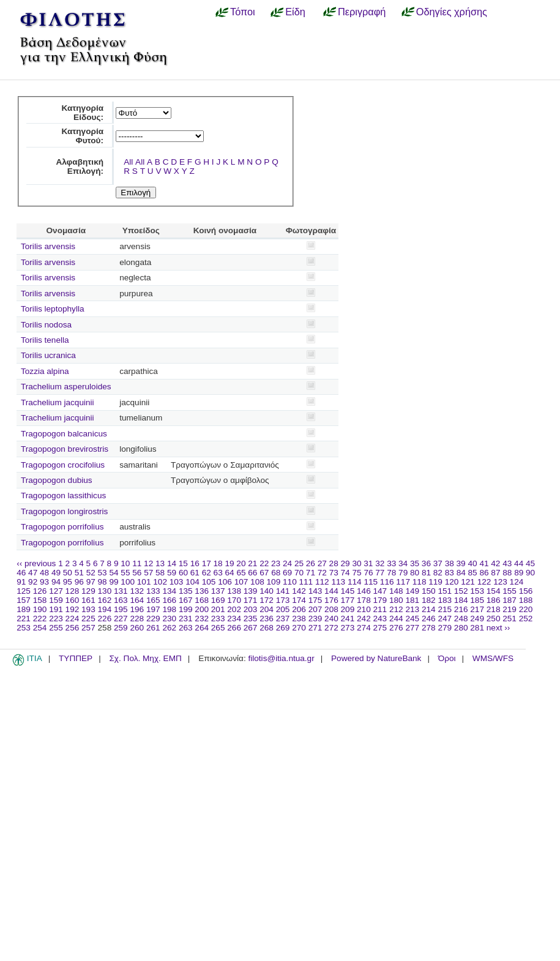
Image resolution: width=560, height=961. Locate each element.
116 (387, 582)
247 (445, 619)
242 (364, 619)
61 (195, 573)
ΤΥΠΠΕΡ (76, 658)
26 (311, 563)
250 (494, 619)
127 (56, 591)
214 (429, 609)
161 (88, 600)
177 (348, 600)
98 (103, 582)
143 (315, 591)
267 (251, 628)
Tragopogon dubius (57, 480)
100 (128, 582)
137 (218, 591)
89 (519, 573)
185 (477, 600)
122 (484, 582)
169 (218, 600)
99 (114, 582)
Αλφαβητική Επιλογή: (80, 166)
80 (415, 573)
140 (267, 591)
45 (530, 563)
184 (461, 600)
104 (192, 582)
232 (202, 619)
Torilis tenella (45, 340)
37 (438, 563)
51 (79, 573)
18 (218, 563)
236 (267, 619)
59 (172, 573)
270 (299, 628)
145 (348, 591)
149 (412, 591)
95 (68, 582)
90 (530, 573)
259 (121, 628)
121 (468, 582)
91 (21, 582)
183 (445, 600)
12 (148, 563)
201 (218, 609)
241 (348, 619)
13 (160, 563)
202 (234, 609)
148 (396, 591)
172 (267, 600)
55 (125, 573)
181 (412, 600)
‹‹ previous (36, 563)
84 (461, 573)
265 (218, 628)
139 (251, 591)
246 (429, 619)
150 (429, 591)
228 (137, 619)
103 (177, 582)
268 (267, 628)
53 (103, 573)
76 (368, 573)
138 (234, 591)
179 (380, 600)
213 (412, 609)
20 (241, 563)
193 (88, 609)
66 (252, 573)
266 (234, 628)
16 (195, 563)
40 (472, 563)
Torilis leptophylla (53, 309)
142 (299, 591)
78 (391, 573)
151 (445, 591)
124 (517, 582)
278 (429, 628)
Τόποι (243, 12)
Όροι (447, 658)
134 (169, 591)
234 (234, 619)
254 (40, 628)
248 (461, 619)
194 (105, 609)
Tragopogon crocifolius (63, 465)
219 (510, 609)
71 (311, 573)
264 (202, 628)
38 (450, 563)
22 (264, 563)
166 (169, 600)
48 (44, 573)
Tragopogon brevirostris (65, 449)
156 (526, 591)
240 (331, 619)
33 (391, 563)
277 (412, 628)
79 (403, 573)
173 (283, 600)
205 (283, 609)
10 (125, 563)
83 (450, 573)
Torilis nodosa (46, 325)
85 (473, 573)
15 (183, 563)
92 (33, 582)
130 (105, 591)
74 (345, 573)
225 (88, 619)
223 (56, 619)
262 (169, 628)
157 (24, 600)
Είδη (295, 12)
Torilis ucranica (48, 355)
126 (40, 591)
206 (299, 609)
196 (137, 609)
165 (153, 600)
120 (452, 582)
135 (186, 591)
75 (357, 573)
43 (507, 563)
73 (334, 573)
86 (484, 573)
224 (73, 619)
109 (274, 582)
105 (209, 582)
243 (380, 619)
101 (144, 582)
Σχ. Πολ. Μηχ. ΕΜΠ (145, 658)
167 (186, 600)
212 (396, 609)
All (128, 162)
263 (186, 628)
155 (510, 591)
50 (68, 573)
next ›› (498, 628)
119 (435, 582)
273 (348, 628)
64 (230, 573)
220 (526, 609)
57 (148, 573)
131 (121, 591)
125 (24, 591)
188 (526, 600)
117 (403, 582)
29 (345, 563)
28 (334, 563)
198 (169, 609)
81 (426, 573)
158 (40, 600)
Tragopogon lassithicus (63, 495)
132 (137, 591)
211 (380, 609)
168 (202, 600)
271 (315, 628)
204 (267, 609)
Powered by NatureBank (376, 658)
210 (364, 609)
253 (24, 628)
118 (420, 582)
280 (461, 628)
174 (299, 600)
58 (160, 573)
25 (299, 563)
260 (137, 628)
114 (355, 582)
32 (380, 563)
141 (283, 591)
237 (283, 619)
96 (79, 582)
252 (526, 619)
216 (461, 609)
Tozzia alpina (45, 371)
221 (24, 619)
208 (331, 609)
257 (88, 628)
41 (484, 563)
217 (477, 609)
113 (338, 582)
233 (218, 619)
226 (105, 619)
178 (364, 600)
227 (121, 619)
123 (500, 582)
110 (290, 582)
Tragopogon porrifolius (62, 527)
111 (306, 582)
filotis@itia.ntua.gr (281, 658)
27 (322, 563)
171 (251, 600)
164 (137, 600)
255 (56, 628)
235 (251, 619)
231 (186, 619)
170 (234, 600)
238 (299, 619)
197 (153, 609)
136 (202, 591)
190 (40, 609)
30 (357, 563)
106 (225, 582)
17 (207, 563)
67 (264, 573)
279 (445, 628)
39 (461, 563)
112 (322, 582)
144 (331, 591)
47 (33, 573)
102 (160, 582)
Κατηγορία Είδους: (82, 113)
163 (121, 600)
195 (121, 609)
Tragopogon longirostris (64, 511)
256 (73, 628)
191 (56, 609)
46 (21, 573)
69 (287, 573)
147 (380, 591)
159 (56, 600)
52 (91, 573)
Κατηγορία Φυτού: (82, 136)
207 (315, 609)
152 (461, 591)
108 (257, 582)
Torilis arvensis (48, 246)
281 (477, 628)
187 (510, 600)
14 (172, 563)
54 (114, 573)
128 (73, 591)
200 (202, 609)
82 (438, 573)
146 (364, 591)
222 (40, 619)
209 (348, 609)
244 (396, 619)
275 (380, 628)
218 (494, 609)
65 (241, 573)
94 (56, 582)
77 (380, 573)
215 (445, 609)
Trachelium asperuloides (66, 387)
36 (426, 563)
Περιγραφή (362, 12)
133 (153, 591)
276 (396, 628)
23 (276, 563)
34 (403, 563)
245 (412, 619)
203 (251, 609)
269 (283, 628)
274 (364, 628)
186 (494, 600)
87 (495, 573)
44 (519, 563)
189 (24, 609)
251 (510, 619)
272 (331, 628)
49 (56, 573)
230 (169, 619)
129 (88, 591)
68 (276, 573)
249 (477, 619)
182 (429, 600)
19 (229, 563)
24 (287, 563)
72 (322, 573)
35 (415, 563)
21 (252, 563)
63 (218, 573)
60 (183, 573)
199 (186, 609)
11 (137, 563)
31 (368, 563)
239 (315, 619)
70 (299, 573)
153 (477, 591)
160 (73, 600)
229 (153, 619)
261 (153, 628)
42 (495, 563)
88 (507, 573)
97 (91, 582)
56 (137, 573)
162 (105, 600)
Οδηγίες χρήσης (452, 12)
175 (315, 600)
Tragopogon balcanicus (64, 434)
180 (396, 600)
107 (241, 582)
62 (207, 573)
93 (44, 582)
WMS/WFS (493, 658)
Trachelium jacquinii (58, 402)
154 (494, 591)
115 (371, 582)
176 (331, 600)
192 (73, 609)
